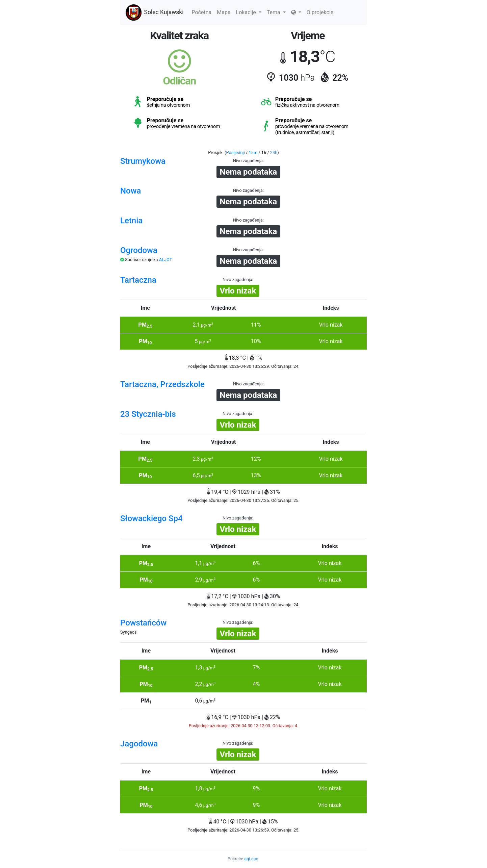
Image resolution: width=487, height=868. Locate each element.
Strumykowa (143, 161)
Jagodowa (139, 744)
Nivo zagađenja (248, 161)
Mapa (224, 12)
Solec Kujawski (155, 12)
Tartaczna (138, 280)
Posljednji (235, 152)
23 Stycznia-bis (148, 414)
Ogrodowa (139, 250)
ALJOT (166, 260)
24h (274, 152)
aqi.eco (251, 859)
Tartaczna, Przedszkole (162, 384)
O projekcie (320, 12)
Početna (201, 12)
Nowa (131, 191)
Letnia (131, 221)
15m (253, 152)
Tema (276, 12)
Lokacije (249, 12)
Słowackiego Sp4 (151, 518)
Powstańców (143, 623)
